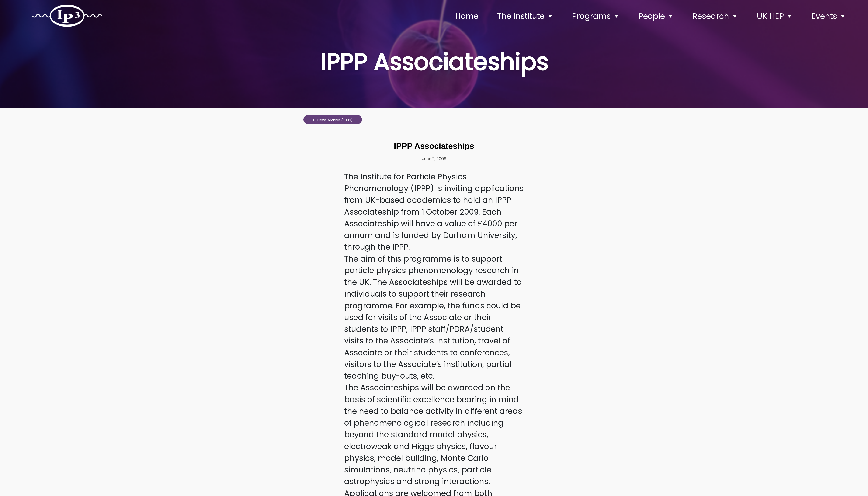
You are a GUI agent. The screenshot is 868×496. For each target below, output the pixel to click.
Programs (596, 16)
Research (715, 16)
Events (829, 16)
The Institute (525, 16)
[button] (333, 120)
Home (467, 16)
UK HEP (775, 16)
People (656, 16)
